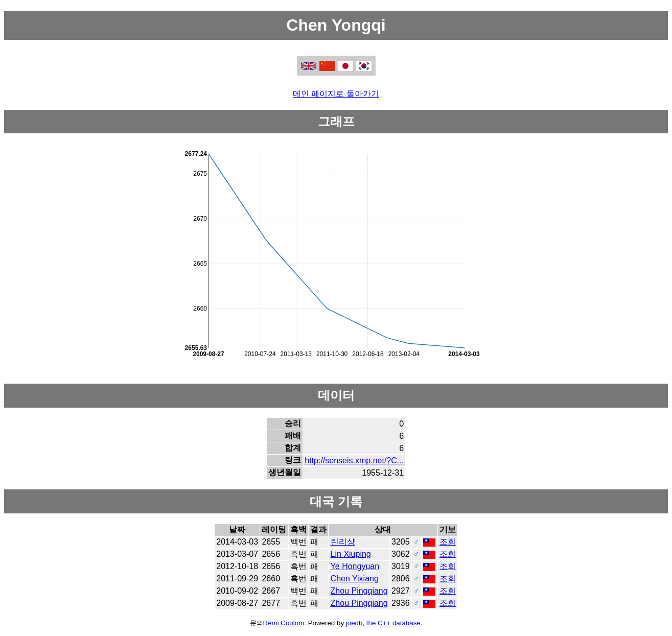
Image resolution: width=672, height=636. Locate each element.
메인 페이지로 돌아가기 (336, 94)
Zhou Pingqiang (359, 591)
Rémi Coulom (284, 623)
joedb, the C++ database (383, 623)
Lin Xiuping (351, 554)
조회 (448, 542)
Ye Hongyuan (355, 566)
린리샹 (343, 542)
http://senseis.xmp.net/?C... (354, 461)
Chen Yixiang (355, 579)
